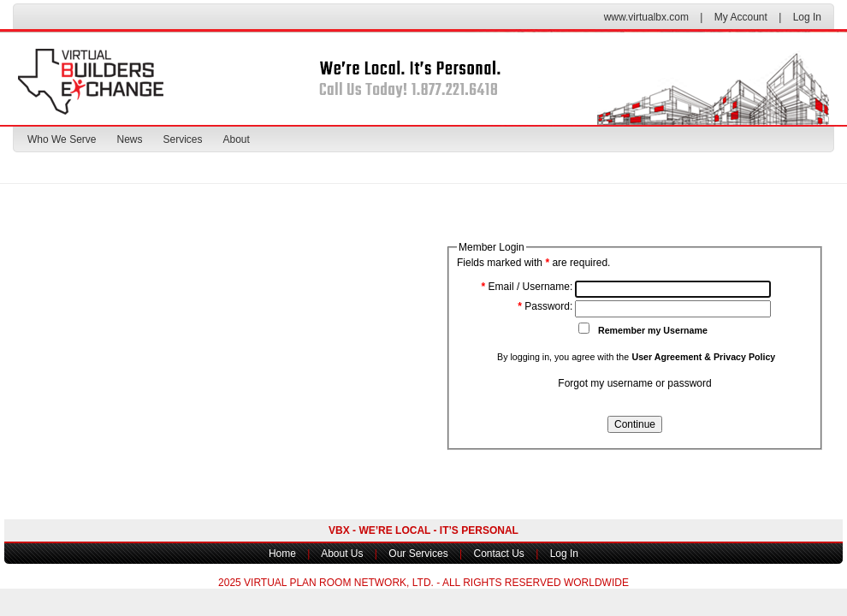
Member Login (492, 247)
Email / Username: (527, 287)
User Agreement (666, 357)
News (129, 139)
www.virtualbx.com (646, 17)
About (237, 139)
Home (282, 554)
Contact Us (498, 554)
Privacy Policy (744, 357)
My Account (741, 17)
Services (183, 139)
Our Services (418, 554)
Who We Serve (62, 139)
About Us (342, 554)
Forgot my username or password (634, 383)
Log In (807, 17)
